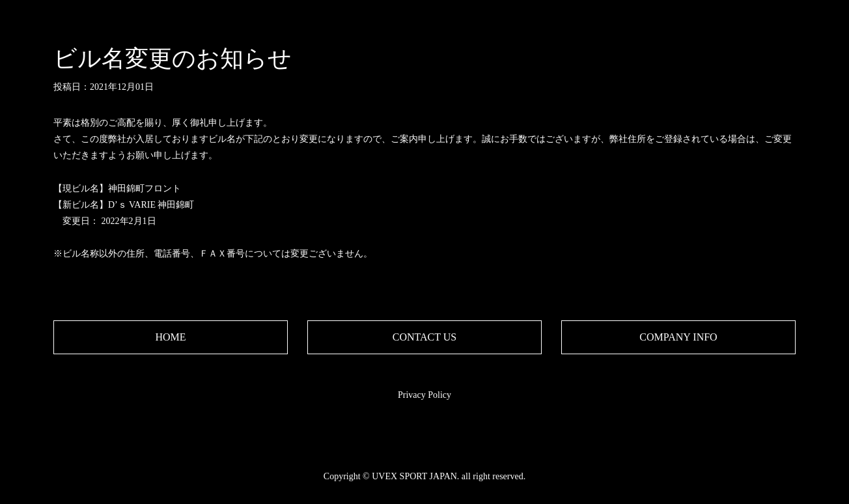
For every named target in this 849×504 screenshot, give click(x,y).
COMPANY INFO (678, 337)
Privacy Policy (424, 395)
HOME (170, 337)
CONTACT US (424, 337)
